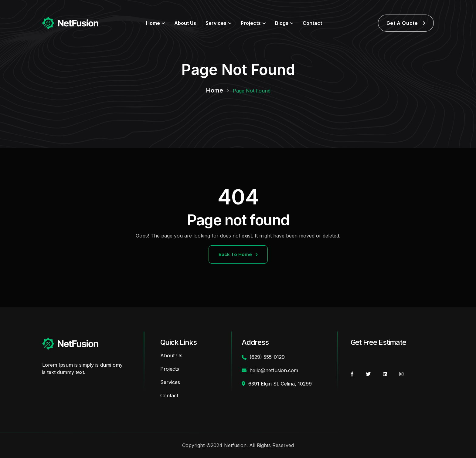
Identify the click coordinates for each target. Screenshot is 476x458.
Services (216, 23)
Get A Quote (406, 23)
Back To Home (238, 254)
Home (153, 23)
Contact (312, 23)
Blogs (282, 23)
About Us (185, 23)
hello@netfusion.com (274, 370)
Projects (251, 23)
